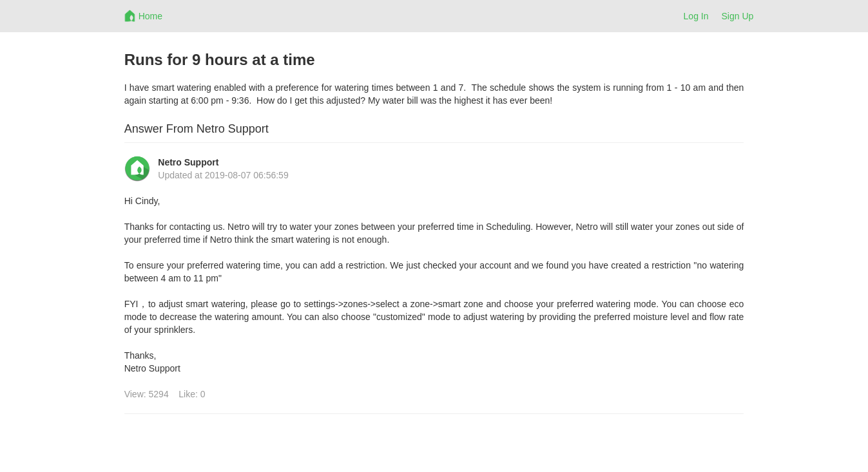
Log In (696, 16)
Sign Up (738, 16)
